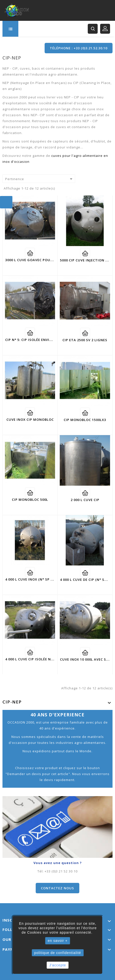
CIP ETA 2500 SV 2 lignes (85, 340)
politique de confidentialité (58, 953)
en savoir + (58, 941)
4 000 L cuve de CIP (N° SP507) (87, 580)
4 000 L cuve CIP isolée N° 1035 (33, 659)
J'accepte (58, 965)
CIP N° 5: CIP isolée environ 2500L (37, 340)
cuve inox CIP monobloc (30, 420)
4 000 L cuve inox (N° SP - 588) (33, 579)
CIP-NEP (12, 702)
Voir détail (30, 253)
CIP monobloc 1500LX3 (85, 420)
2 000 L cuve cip (85, 500)
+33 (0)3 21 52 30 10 (61, 871)
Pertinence (40, 179)
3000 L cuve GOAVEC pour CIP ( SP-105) (41, 260)
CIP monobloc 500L (30, 500)
